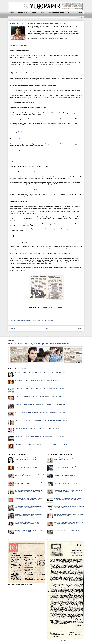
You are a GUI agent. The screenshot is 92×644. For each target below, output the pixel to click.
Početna (12, 13)
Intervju (23, 320)
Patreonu (51, 307)
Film (19, 320)
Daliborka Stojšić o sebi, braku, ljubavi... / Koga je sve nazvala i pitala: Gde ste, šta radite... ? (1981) (40, 380)
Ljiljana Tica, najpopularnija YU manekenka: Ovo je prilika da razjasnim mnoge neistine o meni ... (39, 396)
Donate (60, 307)
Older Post (79, 329)
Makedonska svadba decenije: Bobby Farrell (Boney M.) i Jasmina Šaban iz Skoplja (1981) (38, 428)
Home (46, 329)
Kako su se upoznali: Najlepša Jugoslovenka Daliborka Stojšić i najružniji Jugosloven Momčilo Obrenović (41, 420)
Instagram (79, 13)
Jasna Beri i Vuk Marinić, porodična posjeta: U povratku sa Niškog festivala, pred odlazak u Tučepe (40, 412)
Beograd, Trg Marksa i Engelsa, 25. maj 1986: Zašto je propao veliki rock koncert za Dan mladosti (39, 344)
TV (56, 320)
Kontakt (34, 13)
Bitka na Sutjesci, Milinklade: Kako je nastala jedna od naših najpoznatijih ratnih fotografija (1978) (39, 436)
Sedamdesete (51, 320)
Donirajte (42, 13)
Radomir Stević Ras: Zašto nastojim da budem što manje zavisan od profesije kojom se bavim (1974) (40, 404)
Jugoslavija (29, 320)
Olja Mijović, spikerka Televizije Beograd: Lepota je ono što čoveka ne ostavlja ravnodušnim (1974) (40, 372)
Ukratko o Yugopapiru (23, 13)
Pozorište (45, 320)
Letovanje (39, 320)
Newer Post (13, 329)
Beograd (16, 320)
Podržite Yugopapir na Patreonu (56, 13)
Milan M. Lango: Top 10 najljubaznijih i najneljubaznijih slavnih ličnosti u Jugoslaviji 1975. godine (40, 388)
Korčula (34, 320)
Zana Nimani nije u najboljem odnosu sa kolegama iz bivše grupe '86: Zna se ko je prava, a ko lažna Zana (41, 444)
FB (68, 13)
